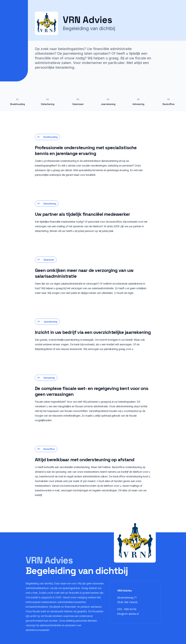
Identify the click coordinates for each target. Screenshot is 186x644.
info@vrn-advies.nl (128, 614)
